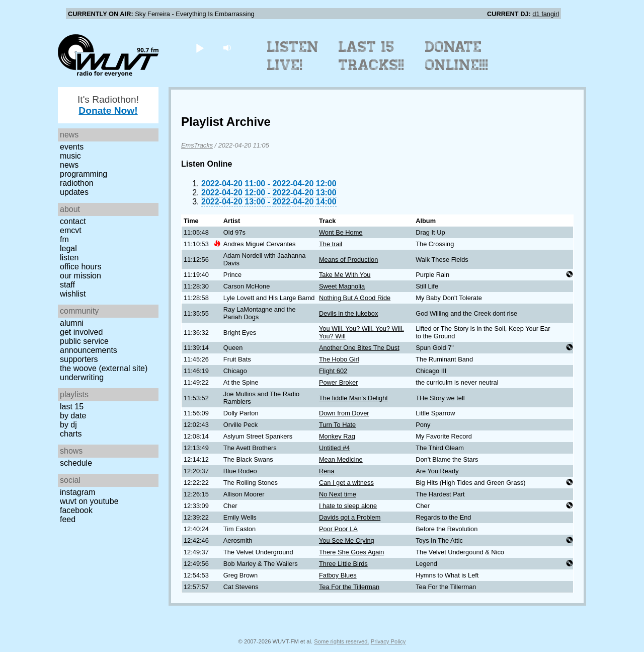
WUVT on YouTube (89, 501)
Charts (71, 434)
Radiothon (77, 183)
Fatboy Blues (338, 575)
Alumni (72, 323)
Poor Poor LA (338, 529)
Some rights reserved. (341, 641)
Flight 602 (333, 371)
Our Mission (80, 276)
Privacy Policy (388, 641)
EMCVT (71, 230)
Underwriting (82, 377)
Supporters (79, 359)
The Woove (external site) (104, 368)
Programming (84, 174)
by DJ (68, 425)
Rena (327, 471)
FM (64, 239)
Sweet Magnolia (342, 286)
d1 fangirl (546, 14)
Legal (68, 248)
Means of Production (348, 260)
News (69, 165)
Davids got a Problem (350, 517)
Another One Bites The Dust (359, 348)
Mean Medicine (341, 459)
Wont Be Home (341, 232)
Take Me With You (345, 275)
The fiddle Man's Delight (353, 398)
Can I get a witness (346, 483)
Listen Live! (293, 56)
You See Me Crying (347, 540)
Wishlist (73, 294)
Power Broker (339, 382)
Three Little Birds (343, 564)
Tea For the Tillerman (349, 587)
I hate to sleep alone (348, 506)
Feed (68, 519)
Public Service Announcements (89, 346)
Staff (67, 285)
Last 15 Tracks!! (372, 56)
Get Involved (81, 332)
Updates (74, 192)
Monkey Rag (337, 436)
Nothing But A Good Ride (355, 298)
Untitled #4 (334, 448)
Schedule (76, 463)
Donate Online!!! (457, 56)
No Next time (338, 494)
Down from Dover (344, 413)
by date (73, 416)
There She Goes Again (351, 552)
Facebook (76, 510)
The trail (331, 244)
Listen (69, 258)
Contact (73, 221)
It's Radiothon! (108, 105)
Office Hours (80, 267)
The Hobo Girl (339, 359)
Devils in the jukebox (348, 313)
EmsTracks (197, 145)
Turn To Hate (337, 425)
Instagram (77, 492)
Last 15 (72, 407)
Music (70, 156)
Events (72, 147)
